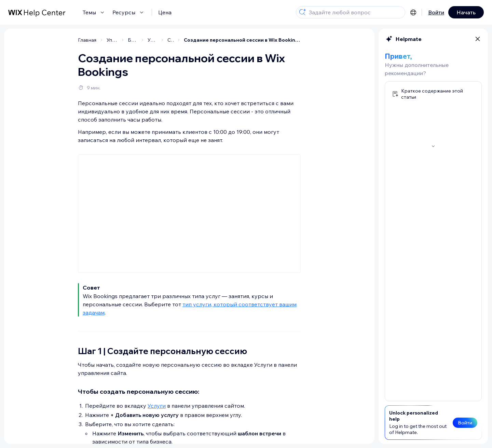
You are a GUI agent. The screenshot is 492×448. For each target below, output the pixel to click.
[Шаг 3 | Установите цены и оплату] (56, 89)
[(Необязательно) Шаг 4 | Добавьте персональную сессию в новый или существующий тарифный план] (56, 113)
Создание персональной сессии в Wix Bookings (295, 40)
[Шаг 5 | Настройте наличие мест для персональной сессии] (56, 136)
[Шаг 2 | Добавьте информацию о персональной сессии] (56, 73)
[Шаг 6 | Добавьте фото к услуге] (56, 149)
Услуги (210, 406)
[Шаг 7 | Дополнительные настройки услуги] (56, 163)
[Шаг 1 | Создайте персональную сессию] (56, 56)
